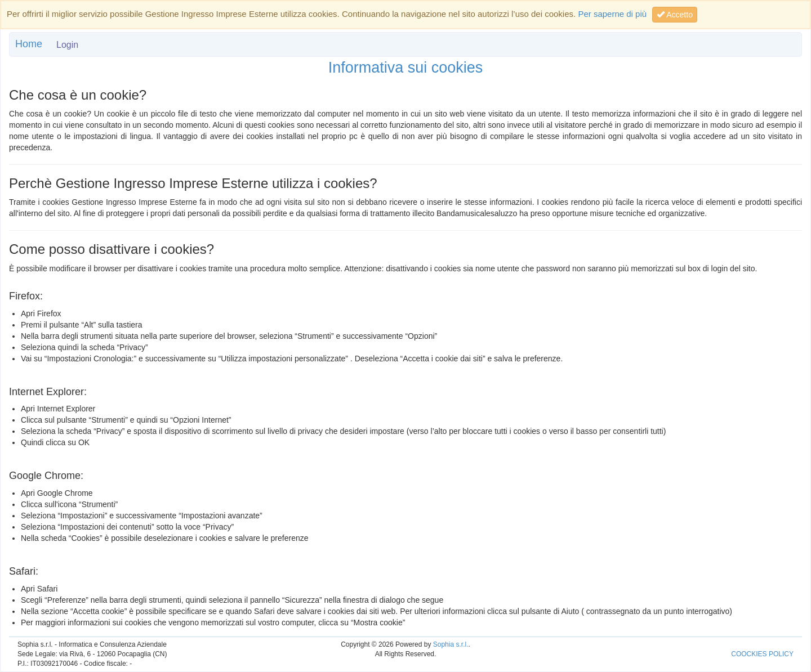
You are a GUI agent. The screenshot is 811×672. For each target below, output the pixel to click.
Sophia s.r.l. (451, 644)
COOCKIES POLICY (762, 654)
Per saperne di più (612, 14)
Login (67, 45)
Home (29, 44)
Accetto (675, 15)
